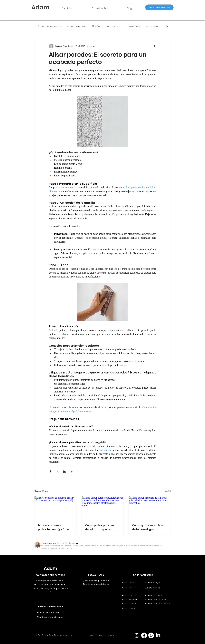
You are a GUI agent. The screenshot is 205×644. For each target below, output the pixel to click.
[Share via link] (72, 472)
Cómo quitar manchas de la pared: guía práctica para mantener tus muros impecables (149, 527)
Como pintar (113, 26)
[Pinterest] (151, 635)
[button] (67, 7)
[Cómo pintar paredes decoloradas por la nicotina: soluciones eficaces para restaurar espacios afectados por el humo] (103, 508)
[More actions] (154, 46)
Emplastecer (133, 26)
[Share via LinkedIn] (64, 472)
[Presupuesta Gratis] (159, 7)
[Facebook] (144, 635)
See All (168, 491)
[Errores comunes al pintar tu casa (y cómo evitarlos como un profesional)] (55, 508)
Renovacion (153, 26)
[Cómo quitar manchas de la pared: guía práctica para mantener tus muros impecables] (150, 508)
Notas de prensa (77, 26)
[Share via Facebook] (50, 472)
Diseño (96, 26)
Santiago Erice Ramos (66, 543)
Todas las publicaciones (48, 26)
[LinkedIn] (77, 543)
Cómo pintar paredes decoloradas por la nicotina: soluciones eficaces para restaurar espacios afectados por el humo (102, 527)
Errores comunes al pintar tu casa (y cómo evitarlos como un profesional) (53, 527)
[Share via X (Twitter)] (57, 472)
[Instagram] (137, 635)
